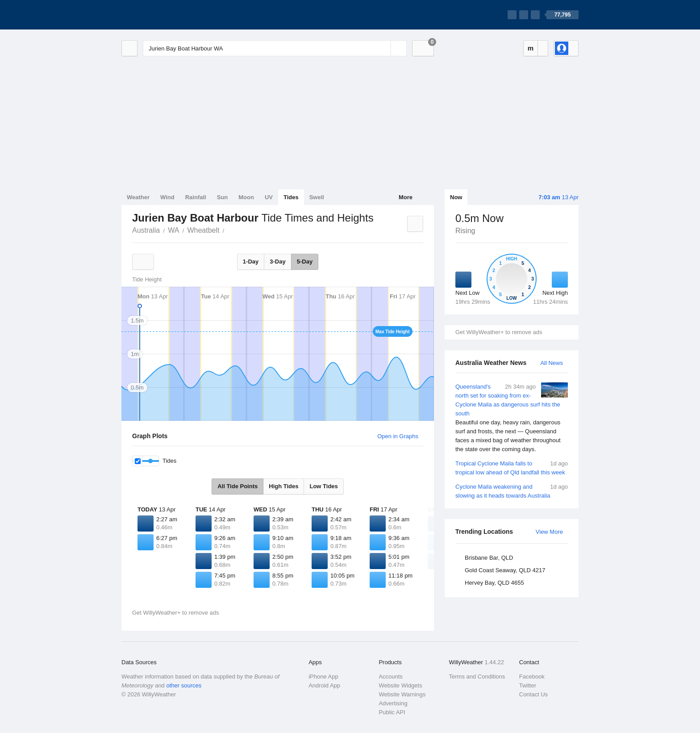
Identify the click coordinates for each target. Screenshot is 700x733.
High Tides (283, 486)
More (406, 197)
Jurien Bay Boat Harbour (229, 230)
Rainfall (196, 197)
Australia (146, 230)
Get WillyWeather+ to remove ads (499, 332)
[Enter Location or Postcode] (275, 48)
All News (552, 363)
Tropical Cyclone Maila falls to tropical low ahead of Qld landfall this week (512, 467)
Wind (167, 197)
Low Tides (323, 486)
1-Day (251, 262)
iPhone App (323, 676)
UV (269, 197)
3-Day (277, 262)
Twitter (528, 685)
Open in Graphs (398, 436)
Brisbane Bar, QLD (489, 558)
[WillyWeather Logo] (163, 15)
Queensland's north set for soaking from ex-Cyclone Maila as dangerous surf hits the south (512, 418)
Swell (317, 197)
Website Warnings (402, 694)
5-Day (305, 262)
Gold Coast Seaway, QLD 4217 (505, 570)
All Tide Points (237, 486)
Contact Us (533, 694)
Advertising (393, 703)
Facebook (532, 676)
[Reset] (383, 48)
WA (173, 230)
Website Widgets (400, 685)
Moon (246, 197)
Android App (324, 685)
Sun (223, 197)
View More (549, 532)
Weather (138, 197)
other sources (184, 685)
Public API (392, 712)
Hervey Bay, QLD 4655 (494, 583)
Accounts (390, 676)
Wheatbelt (203, 230)
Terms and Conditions (477, 676)
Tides (291, 197)
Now (456, 197)
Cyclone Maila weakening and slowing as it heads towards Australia (512, 491)
